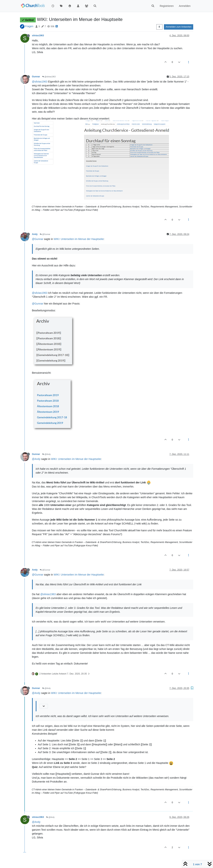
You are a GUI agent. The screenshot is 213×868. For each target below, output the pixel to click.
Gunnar (36, 77)
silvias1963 (38, 36)
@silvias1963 (49, 77)
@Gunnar (45, 234)
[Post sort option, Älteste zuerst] (159, 27)
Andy (35, 234)
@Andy (46, 454)
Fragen (29, 26)
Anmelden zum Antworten (179, 27)
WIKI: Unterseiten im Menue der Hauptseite (79, 239)
